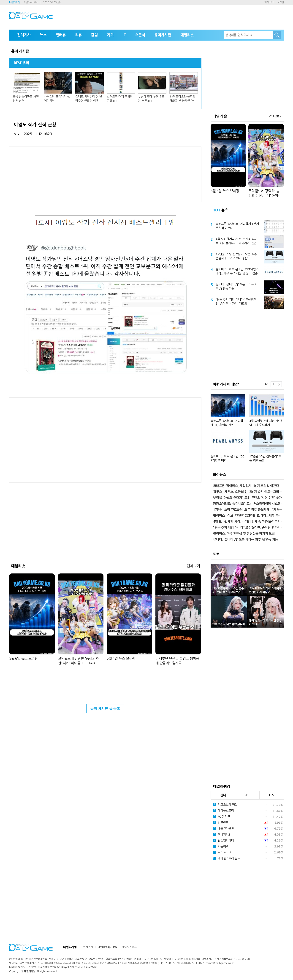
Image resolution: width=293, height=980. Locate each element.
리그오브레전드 (225, 805)
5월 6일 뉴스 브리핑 (23, 658)
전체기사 (24, 35)
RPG (247, 795)
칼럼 (94, 35)
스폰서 (140, 35)
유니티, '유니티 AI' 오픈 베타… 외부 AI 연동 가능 (237, 287)
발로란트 (221, 822)
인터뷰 (61, 35)
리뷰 (79, 35)
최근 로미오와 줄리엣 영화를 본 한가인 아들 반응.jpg (183, 99)
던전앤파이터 (223, 840)
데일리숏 (187, 35)
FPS (272, 795)
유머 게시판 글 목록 (105, 709)
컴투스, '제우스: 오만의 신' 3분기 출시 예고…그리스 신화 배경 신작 (248, 492)
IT (124, 35)
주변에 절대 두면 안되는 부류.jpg (151, 99)
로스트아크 (222, 852)
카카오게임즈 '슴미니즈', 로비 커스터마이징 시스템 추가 (248, 504)
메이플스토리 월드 (227, 858)
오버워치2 (222, 834)
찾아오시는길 (130, 947)
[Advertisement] (69, 440)
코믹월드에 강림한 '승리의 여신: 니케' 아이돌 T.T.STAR (79, 661)
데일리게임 (15, 2)
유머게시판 (163, 35)
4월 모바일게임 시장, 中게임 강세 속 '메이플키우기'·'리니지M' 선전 (236, 241)
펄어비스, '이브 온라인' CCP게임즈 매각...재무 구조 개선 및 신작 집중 (237, 271)
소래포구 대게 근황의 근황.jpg (120, 99)
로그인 (281, 2)
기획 (110, 35)
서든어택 (221, 846)
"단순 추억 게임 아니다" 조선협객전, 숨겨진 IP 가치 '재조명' (236, 302)
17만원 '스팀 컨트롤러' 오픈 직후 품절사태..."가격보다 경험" (236, 256)
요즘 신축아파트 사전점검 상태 (26, 99)
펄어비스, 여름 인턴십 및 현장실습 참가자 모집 (244, 534)
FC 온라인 (221, 817)
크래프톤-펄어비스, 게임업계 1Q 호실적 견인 (227, 423)
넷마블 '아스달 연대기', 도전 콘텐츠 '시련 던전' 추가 (247, 498)
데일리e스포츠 (31, 2)
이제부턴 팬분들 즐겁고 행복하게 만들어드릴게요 (177, 661)
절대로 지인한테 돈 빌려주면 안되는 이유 (89, 99)
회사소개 (269, 2)
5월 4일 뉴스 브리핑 (121, 658)
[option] (247, 426)
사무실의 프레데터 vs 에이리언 (57, 99)
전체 (223, 795)
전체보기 (193, 566)
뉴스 (43, 35)
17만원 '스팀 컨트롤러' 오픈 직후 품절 (265, 458)
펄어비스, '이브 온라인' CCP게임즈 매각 (227, 458)
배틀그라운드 (223, 828)
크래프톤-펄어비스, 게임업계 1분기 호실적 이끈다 (237, 226)
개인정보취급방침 (108, 947)
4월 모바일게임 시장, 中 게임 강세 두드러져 (266, 423)
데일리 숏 (18, 566)
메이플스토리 (223, 811)
